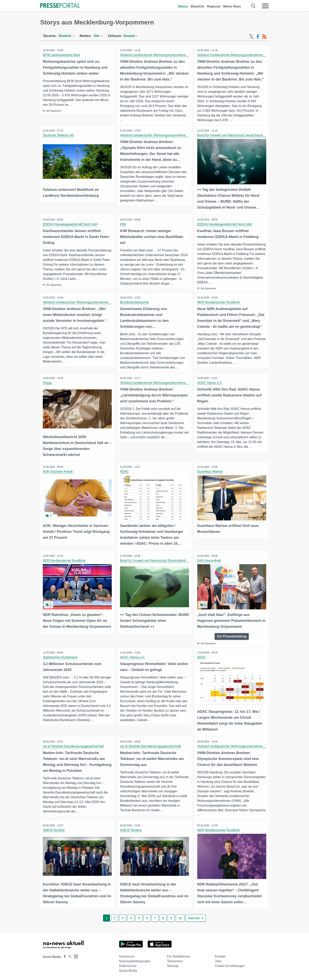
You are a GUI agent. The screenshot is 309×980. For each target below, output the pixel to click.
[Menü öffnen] (265, 6)
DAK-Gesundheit (209, 561)
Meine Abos (232, 6)
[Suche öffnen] (253, 6)
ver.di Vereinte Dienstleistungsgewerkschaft (74, 746)
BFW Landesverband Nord (62, 55)
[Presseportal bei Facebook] (64, 957)
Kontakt (220, 956)
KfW (123, 224)
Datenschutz (128, 966)
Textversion (175, 961)
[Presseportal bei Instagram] (75, 956)
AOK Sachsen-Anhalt (58, 473)
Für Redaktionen (179, 956)
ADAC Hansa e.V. (210, 384)
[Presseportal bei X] (69, 957)
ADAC (125, 473)
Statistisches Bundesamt (60, 658)
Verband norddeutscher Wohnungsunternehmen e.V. (157, 55)
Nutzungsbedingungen (135, 961)
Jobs (218, 961)
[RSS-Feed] (264, 37)
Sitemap (173, 966)
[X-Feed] (251, 37)
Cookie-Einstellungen (230, 966)
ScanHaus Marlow (210, 473)
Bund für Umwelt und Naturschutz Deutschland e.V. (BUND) (239, 135)
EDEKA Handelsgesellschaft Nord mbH (71, 224)
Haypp (48, 384)
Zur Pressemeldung (232, 637)
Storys (183, 6)
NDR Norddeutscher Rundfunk (219, 303)
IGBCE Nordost (54, 830)
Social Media (128, 970)
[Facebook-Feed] (258, 37)
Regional (214, 6)
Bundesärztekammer (135, 303)
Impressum (127, 956)
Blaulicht (197, 6)
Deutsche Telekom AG (59, 135)
